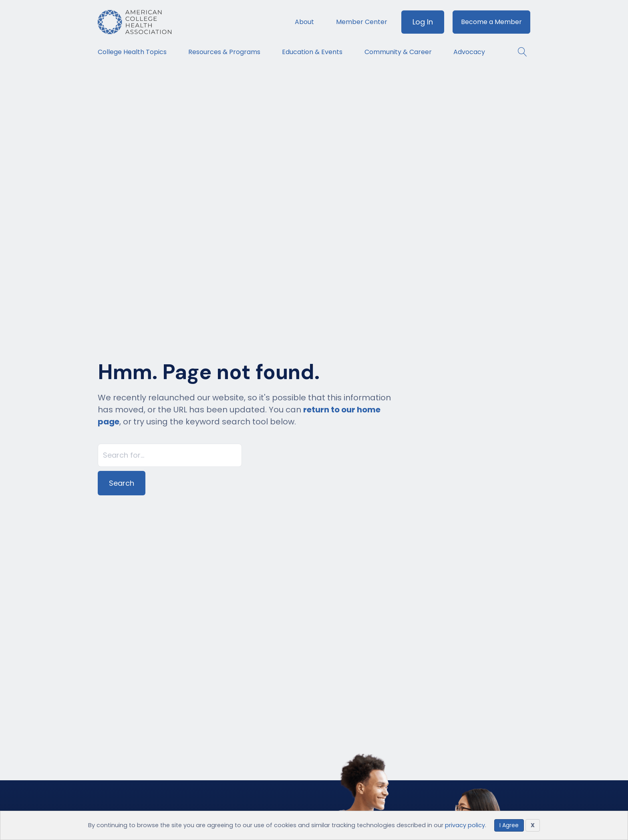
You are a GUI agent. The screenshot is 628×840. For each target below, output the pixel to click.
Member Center (362, 22)
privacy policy (465, 825)
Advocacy (469, 52)
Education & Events (312, 52)
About (304, 22)
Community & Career (398, 52)
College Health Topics (132, 52)
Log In (423, 22)
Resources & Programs (224, 52)
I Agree (509, 825)
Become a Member (491, 22)
